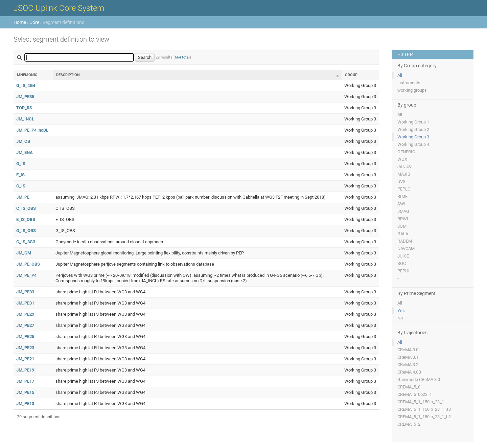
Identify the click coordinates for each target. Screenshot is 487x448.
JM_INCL (25, 119)
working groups (412, 90)
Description (68, 75)
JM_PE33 (25, 292)
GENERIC (406, 152)
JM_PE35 (25, 97)
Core (34, 22)
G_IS (21, 164)
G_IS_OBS (26, 231)
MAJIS (404, 174)
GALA (403, 234)
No (400, 318)
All (400, 75)
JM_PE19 (25, 370)
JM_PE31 (25, 303)
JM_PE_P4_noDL (32, 130)
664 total (182, 57)
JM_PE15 (25, 392)
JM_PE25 (25, 337)
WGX (402, 159)
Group (351, 75)
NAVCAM (406, 249)
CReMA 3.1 (408, 357)
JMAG (403, 211)
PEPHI (403, 271)
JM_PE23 (25, 348)
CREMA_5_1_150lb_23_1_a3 (424, 409)
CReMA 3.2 (408, 365)
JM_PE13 (25, 404)
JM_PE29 (25, 314)
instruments (409, 83)
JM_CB (23, 141)
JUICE (403, 256)
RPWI (403, 219)
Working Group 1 (413, 122)
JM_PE (23, 197)
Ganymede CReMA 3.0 (419, 379)
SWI (401, 204)
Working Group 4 (413, 144)
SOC (402, 263)
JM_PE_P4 (26, 275)
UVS (401, 182)
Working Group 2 (413, 129)
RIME (402, 196)
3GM (402, 226)
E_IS (20, 175)
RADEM (405, 241)
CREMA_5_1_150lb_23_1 (421, 402)
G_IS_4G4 (26, 85)
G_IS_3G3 (26, 242)
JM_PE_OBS (28, 264)
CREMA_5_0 (409, 387)
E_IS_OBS (26, 219)
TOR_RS (24, 108)
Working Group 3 (413, 137)
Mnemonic (27, 75)
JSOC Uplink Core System (59, 8)
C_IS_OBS (26, 208)
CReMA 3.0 (408, 350)
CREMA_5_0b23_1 (415, 394)
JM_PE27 (25, 325)
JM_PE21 (25, 359)
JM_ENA (25, 152)
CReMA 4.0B (409, 372)
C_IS (21, 186)
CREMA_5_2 (409, 424)
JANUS (404, 167)
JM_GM (24, 253)
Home (20, 22)
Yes (401, 310)
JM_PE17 (25, 381)
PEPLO (404, 189)
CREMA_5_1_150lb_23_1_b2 (424, 417)
